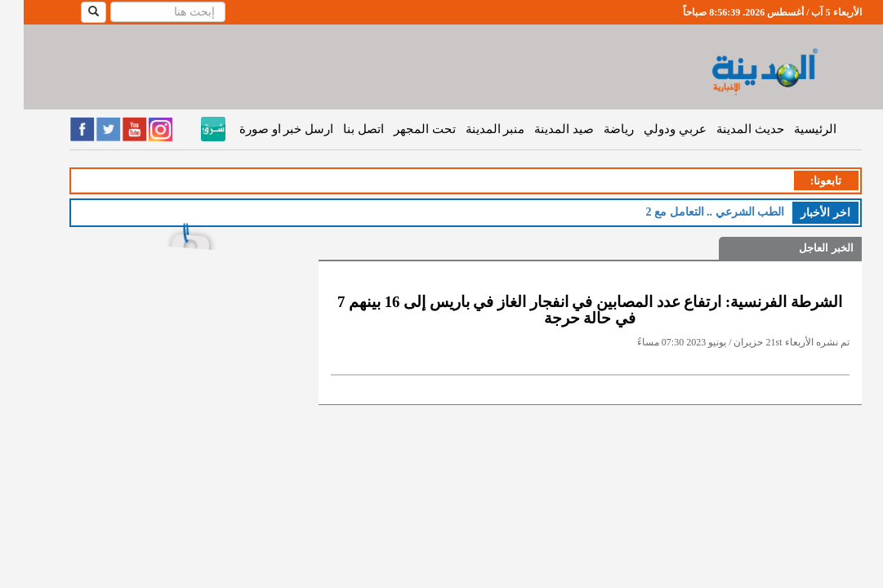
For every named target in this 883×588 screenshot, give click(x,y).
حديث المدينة (727, 129)
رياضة (595, 129)
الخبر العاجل (802, 248)
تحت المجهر (401, 129)
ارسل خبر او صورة (263, 129)
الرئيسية (792, 129)
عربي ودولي (651, 129)
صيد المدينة (540, 129)
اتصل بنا (340, 129)
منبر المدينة (472, 129)
